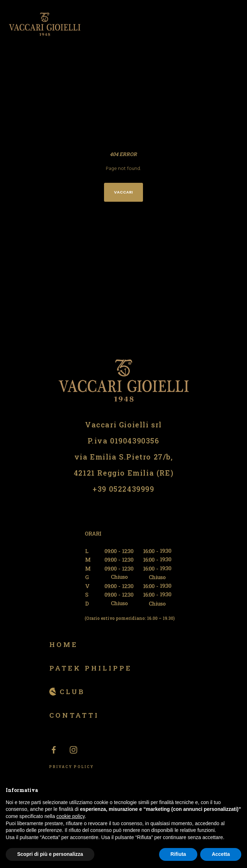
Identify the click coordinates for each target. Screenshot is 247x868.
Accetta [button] (221, 854)
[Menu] (237, 24)
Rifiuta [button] (178, 854)
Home (64, 644)
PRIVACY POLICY (72, 767)
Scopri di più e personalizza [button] (50, 854)
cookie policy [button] (71, 816)
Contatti (74, 715)
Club (72, 691)
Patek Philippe (91, 668)
